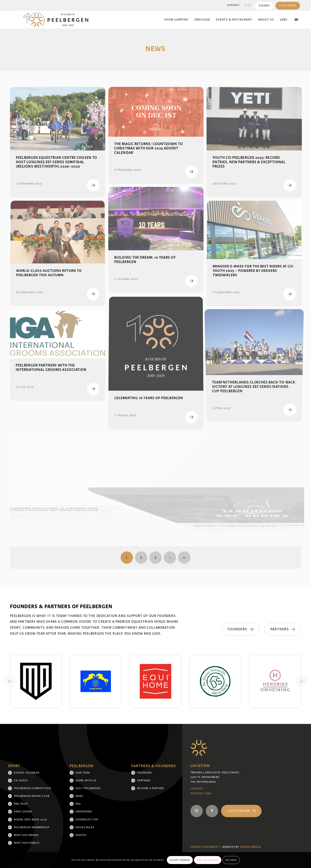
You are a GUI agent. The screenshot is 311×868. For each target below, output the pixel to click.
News (248, 5)
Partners (144, 781)
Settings (231, 860)
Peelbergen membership (32, 827)
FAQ (78, 804)
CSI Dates (21, 781)
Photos (81, 835)
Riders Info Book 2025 (31, 820)
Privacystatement (205, 847)
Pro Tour (21, 804)
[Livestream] (241, 811)
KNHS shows (23, 812)
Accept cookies (180, 860)
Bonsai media (251, 847)
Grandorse (84, 812)
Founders (144, 773)
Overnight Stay (87, 820)
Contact (234, 5)
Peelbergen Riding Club (32, 796)
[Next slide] (301, 681)
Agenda (264, 6)
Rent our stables (27, 843)
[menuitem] (234, 5)
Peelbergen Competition (32, 788)
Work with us (86, 781)
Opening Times (201, 793)
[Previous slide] (10, 681)
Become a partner (150, 788)
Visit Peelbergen (88, 788)
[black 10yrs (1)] (58, 20)
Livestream (288, 6)
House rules (85, 827)
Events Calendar (27, 773)
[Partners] (283, 629)
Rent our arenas (26, 835)
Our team (83, 773)
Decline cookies (208, 860)
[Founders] (240, 629)
